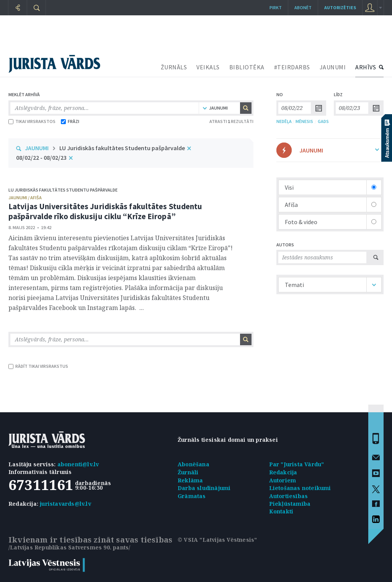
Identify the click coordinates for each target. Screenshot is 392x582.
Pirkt (276, 7)
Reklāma (190, 480)
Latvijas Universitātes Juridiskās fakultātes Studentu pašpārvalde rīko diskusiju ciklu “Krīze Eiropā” (105, 211)
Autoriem (283, 480)
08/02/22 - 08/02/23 (41, 157)
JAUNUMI (333, 67)
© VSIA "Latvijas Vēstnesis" (217, 540)
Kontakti (281, 511)
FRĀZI (70, 121)
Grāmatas (192, 496)
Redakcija (283, 472)
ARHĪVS (366, 67)
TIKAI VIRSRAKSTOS (32, 121)
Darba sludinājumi (204, 488)
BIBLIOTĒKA (247, 67)
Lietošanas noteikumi (300, 488)
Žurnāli (188, 472)
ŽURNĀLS (174, 67)
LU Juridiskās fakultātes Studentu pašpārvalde (122, 148)
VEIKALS (208, 67)
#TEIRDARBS (292, 67)
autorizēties (340, 7)
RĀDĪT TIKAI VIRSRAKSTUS (38, 366)
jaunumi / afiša (25, 198)
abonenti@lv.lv (78, 464)
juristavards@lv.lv (65, 504)
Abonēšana (194, 464)
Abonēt (303, 7)
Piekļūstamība (290, 504)
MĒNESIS (304, 121)
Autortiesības (289, 496)
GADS (323, 121)
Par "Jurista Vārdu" (297, 464)
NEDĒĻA (284, 121)
